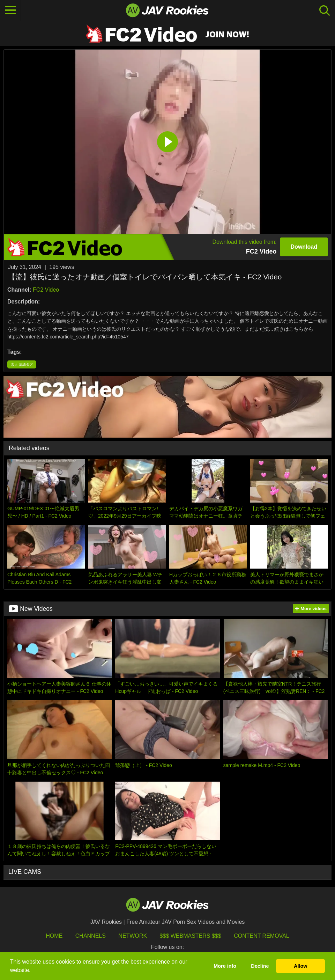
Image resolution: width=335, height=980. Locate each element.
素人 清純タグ (22, 364)
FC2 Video (46, 290)
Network (133, 936)
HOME (54, 936)
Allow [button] (300, 966)
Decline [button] (260, 966)
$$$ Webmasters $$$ (191, 936)
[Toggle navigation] (10, 10)
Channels (91, 936)
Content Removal (262, 936)
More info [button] (225, 966)
